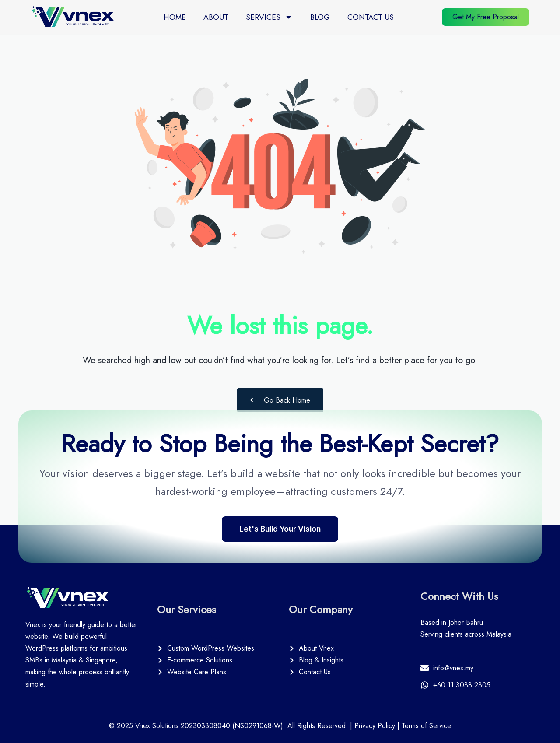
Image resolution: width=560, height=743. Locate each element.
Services (269, 13)
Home (175, 12)
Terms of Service (426, 726)
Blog (320, 12)
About (216, 12)
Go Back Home (280, 400)
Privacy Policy (375, 726)
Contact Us (371, 12)
